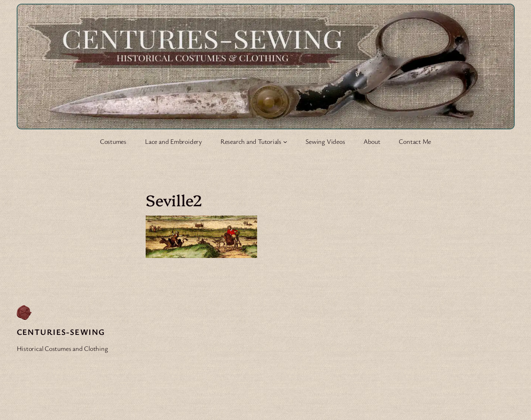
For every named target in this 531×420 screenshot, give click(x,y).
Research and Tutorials (251, 141)
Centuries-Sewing (61, 332)
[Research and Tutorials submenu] (285, 141)
